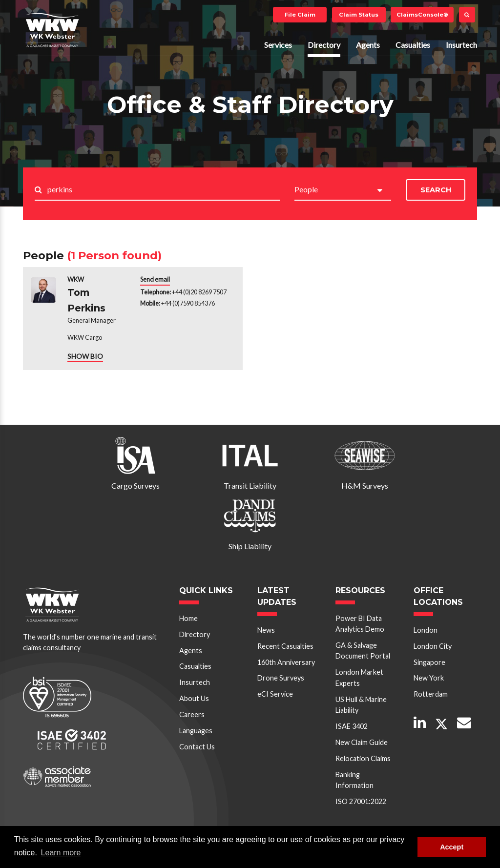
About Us (194, 698)
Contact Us (197, 747)
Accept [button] (452, 847)
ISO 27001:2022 (361, 801)
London (426, 630)
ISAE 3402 (352, 726)
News (266, 630)
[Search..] (164, 190)
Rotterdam (431, 694)
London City (433, 646)
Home (188, 618)
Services (278, 45)
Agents (368, 45)
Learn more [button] (61, 853)
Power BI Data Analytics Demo (360, 624)
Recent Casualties (285, 646)
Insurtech (461, 45)
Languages (196, 731)
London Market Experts (359, 677)
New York (429, 678)
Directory (324, 45)
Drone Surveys (281, 678)
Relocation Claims (363, 758)
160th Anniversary (286, 662)
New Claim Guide (362, 742)
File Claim (300, 15)
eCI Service (275, 694)
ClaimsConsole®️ (422, 15)
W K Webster (52, 30)
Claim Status (359, 15)
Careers (192, 714)
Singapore (429, 662)
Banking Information (354, 780)
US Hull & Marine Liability (361, 705)
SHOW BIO (85, 356)
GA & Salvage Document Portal (363, 651)
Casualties (413, 45)
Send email (155, 279)
